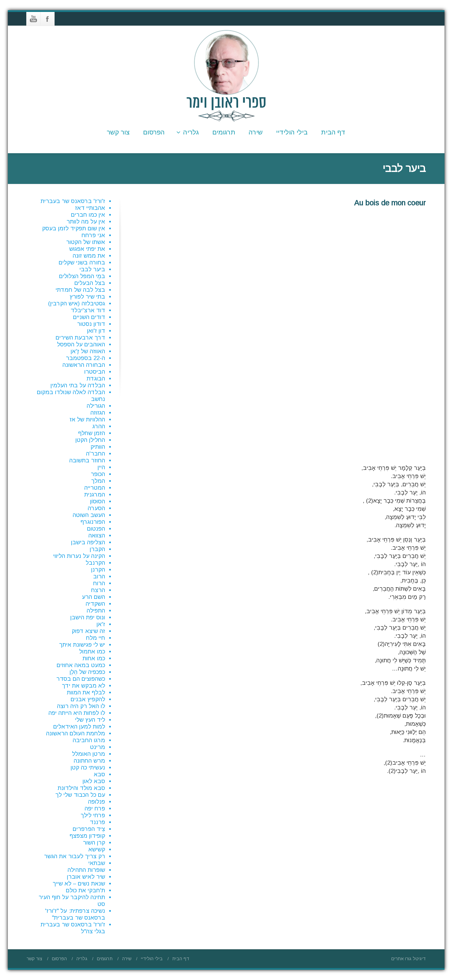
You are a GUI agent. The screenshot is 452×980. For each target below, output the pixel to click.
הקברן (97, 549)
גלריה (188, 132)
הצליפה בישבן (88, 542)
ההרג (99, 426)
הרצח (98, 590)
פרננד (97, 822)
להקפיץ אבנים (88, 699)
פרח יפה (95, 809)
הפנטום (96, 529)
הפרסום (154, 132)
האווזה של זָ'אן (88, 351)
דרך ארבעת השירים (80, 338)
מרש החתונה (89, 761)
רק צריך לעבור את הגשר (75, 856)
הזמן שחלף (92, 433)
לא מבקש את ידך (83, 686)
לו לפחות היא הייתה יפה (77, 713)
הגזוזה (98, 413)
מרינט (98, 747)
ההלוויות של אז (87, 420)
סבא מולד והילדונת (81, 788)
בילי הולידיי (292, 132)
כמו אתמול (92, 652)
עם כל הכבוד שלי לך (80, 795)
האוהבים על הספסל (81, 344)
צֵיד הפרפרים (89, 829)
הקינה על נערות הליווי (79, 556)
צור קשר (118, 132)
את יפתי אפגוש (87, 249)
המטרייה (95, 488)
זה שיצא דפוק (88, 631)
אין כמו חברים (88, 215)
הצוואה (97, 536)
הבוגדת (96, 379)
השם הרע (93, 597)
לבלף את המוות (86, 693)
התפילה (96, 611)
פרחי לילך (93, 815)
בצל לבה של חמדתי (80, 290)
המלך (98, 481)
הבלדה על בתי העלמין (78, 385)
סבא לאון (94, 781)
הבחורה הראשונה (84, 365)
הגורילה (96, 406)
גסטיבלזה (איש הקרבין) (77, 304)
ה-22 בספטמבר (85, 358)
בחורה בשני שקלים (82, 263)
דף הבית (333, 132)
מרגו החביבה (89, 740)
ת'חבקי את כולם (85, 890)
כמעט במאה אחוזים (81, 665)
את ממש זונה (89, 256)
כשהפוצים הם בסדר (81, 679)
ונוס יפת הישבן (88, 617)
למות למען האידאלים (79, 727)
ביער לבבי (92, 269)
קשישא (97, 849)
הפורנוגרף (93, 522)
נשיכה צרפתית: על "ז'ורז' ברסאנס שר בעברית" (75, 914)
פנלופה (97, 802)
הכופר (98, 474)
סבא (99, 774)
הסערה (96, 508)
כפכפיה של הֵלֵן (87, 672)
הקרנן (98, 570)
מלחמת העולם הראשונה (76, 733)
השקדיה (95, 604)
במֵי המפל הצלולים (82, 276)
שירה (256, 132)
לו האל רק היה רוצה (81, 706)
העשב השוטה (89, 515)
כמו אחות (94, 658)
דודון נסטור (91, 324)
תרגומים (224, 132)
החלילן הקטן (90, 440)
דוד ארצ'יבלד (88, 310)
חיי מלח (96, 638)
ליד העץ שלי (90, 720)
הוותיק (98, 447)
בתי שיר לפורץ (87, 297)
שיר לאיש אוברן (86, 877)
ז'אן (101, 624)
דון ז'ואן (96, 331)
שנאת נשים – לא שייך (79, 884)
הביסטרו (95, 372)
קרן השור (94, 843)
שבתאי (97, 863)
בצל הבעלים (90, 283)
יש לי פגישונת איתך (82, 645)
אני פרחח (93, 235)
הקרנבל (95, 563)
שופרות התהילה (86, 870)
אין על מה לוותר (86, 222)
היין (101, 467)
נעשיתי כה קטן (88, 768)
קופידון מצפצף (87, 836)
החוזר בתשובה (87, 460)
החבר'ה (96, 454)
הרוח (99, 583)
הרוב (99, 577)
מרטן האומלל (89, 754)
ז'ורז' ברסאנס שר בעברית (73, 201)
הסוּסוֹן (98, 501)
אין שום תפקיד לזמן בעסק (74, 228)
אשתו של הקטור (86, 242)
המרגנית (95, 495)
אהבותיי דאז (90, 208)
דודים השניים (89, 317)
